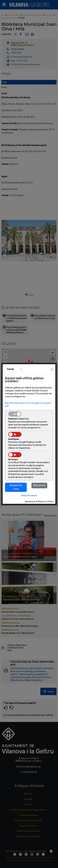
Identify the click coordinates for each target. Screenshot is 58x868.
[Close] (52, 369)
